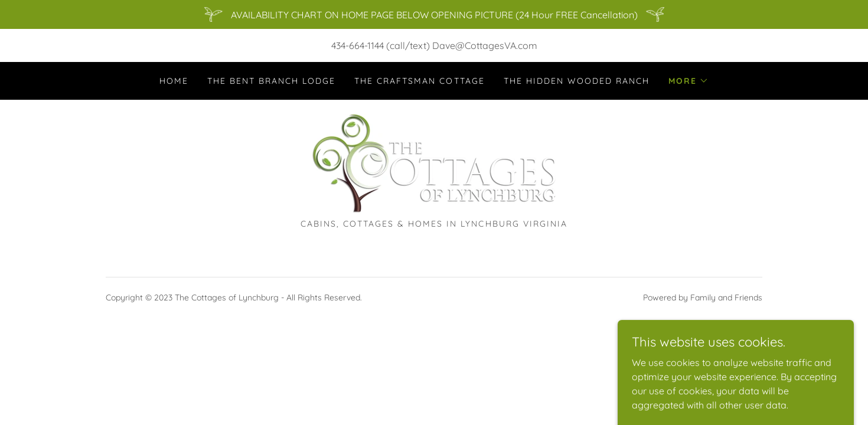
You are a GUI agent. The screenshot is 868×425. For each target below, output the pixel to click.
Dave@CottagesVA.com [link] (485, 45)
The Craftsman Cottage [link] (419, 81)
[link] (434, 163)
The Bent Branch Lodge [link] (271, 81)
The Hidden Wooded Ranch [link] (577, 81)
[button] (688, 81)
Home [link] (174, 81)
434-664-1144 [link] (358, 45)
